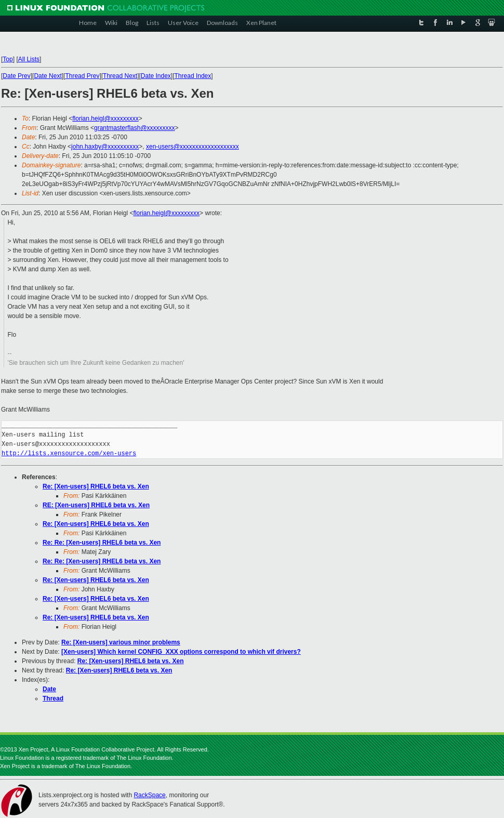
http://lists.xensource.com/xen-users (69, 453)
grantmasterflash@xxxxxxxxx (135, 128)
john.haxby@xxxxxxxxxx (105, 147)
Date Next (48, 76)
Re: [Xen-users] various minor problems (121, 642)
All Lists (29, 59)
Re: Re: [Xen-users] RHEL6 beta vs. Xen (102, 543)
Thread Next (120, 76)
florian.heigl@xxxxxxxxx (105, 118)
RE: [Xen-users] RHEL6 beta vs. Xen (96, 505)
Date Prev (16, 76)
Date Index (156, 76)
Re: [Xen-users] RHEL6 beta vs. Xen (96, 486)
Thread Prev (82, 76)
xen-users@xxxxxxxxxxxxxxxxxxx (193, 147)
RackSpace (149, 795)
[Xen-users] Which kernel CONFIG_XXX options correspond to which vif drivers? (181, 652)
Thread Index (193, 76)
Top (8, 59)
